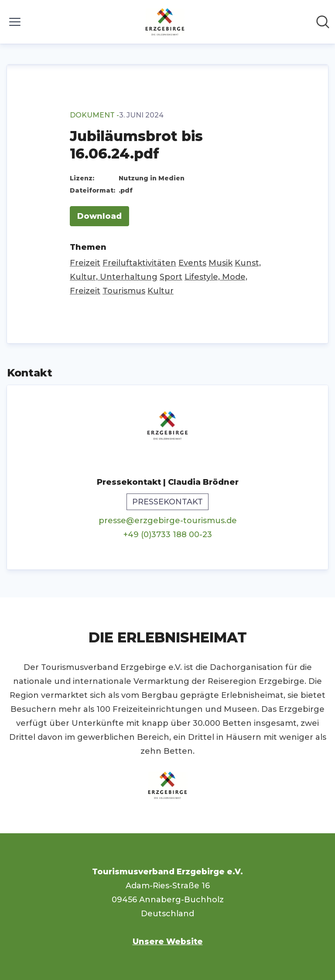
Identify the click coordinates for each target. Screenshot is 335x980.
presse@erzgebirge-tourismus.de (168, 521)
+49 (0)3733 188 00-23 (168, 535)
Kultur (161, 291)
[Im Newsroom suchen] (323, 22)
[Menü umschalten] (15, 22)
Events (192, 263)
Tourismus (124, 291)
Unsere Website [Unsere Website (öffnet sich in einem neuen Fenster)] (168, 942)
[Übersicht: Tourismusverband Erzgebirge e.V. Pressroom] (165, 22)
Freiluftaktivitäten (139, 263)
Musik (220, 263)
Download (99, 216)
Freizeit (85, 263)
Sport (171, 277)
